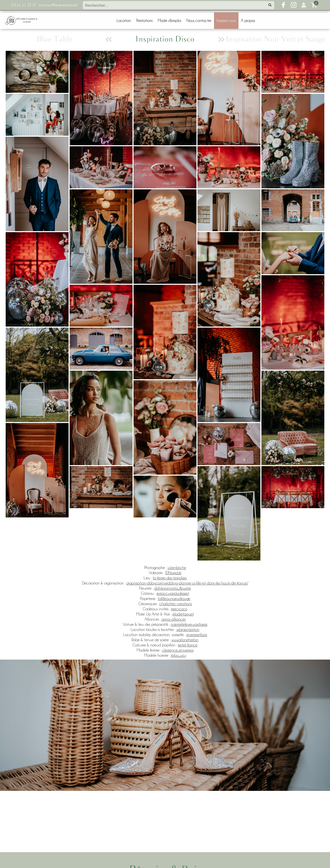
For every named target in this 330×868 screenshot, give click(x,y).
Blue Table (55, 39)
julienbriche (177, 568)
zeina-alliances (174, 619)
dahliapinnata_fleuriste (173, 588)
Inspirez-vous (226, 21)
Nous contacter (199, 21)
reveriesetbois (197, 635)
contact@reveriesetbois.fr (58, 5)
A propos (248, 21)
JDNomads (173, 573)
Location (124, 21)
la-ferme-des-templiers (170, 578)
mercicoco (179, 609)
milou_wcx (179, 655)
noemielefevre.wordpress (189, 624)
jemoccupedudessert (173, 594)
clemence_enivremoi (178, 650)
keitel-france (188, 645)
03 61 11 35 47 (24, 5)
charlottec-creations (176, 604)
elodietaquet (183, 614)
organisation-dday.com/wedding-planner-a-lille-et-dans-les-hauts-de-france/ (187, 583)
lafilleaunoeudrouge (174, 599)
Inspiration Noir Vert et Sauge (275, 39)
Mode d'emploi (170, 21)
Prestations (144, 21)
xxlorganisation (188, 630)
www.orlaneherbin (185, 640)
